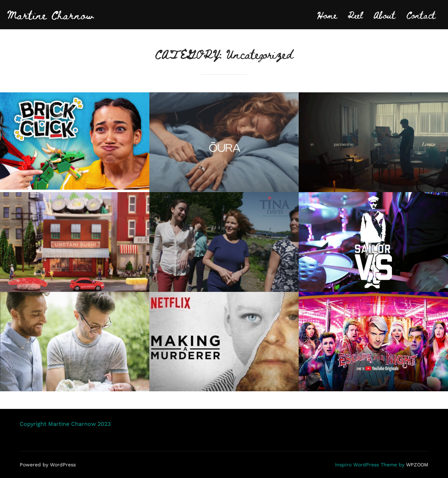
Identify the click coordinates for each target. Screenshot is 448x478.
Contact (421, 15)
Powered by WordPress (48, 465)
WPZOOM (417, 465)
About (384, 15)
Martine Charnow (50, 15)
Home (327, 15)
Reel (355, 15)
